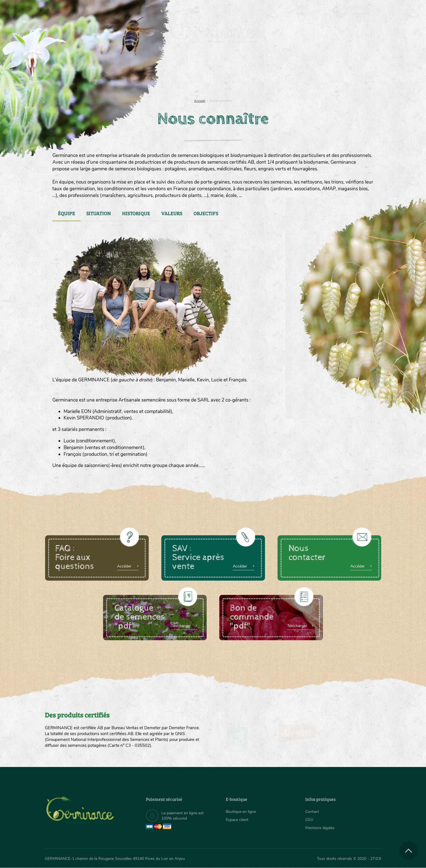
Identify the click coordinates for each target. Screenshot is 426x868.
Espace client (237, 820)
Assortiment (255, 73)
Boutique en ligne (331, 73)
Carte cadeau (195, 73)
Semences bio (90, 73)
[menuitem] (355, 11)
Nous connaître (142, 73)
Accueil (200, 101)
